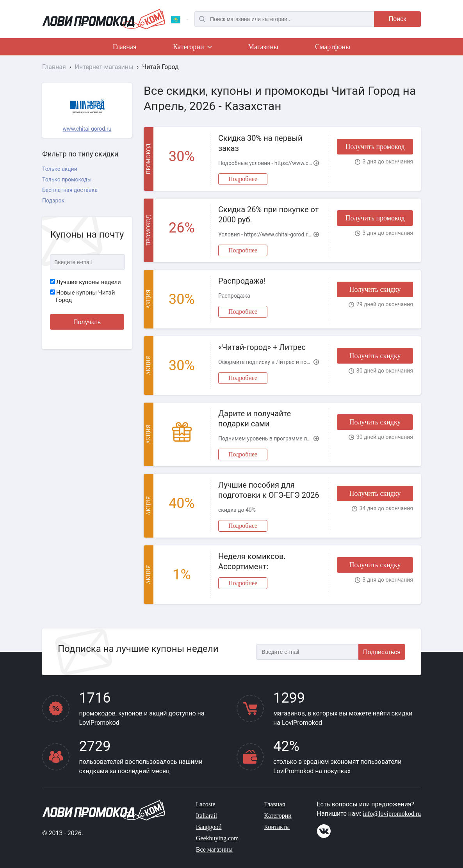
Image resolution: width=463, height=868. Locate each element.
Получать (87, 322)
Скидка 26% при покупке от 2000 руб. (268, 215)
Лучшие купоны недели (85, 282)
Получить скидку (375, 289)
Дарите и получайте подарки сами (255, 419)
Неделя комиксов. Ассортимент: (252, 561)
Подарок (53, 201)
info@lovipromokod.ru (392, 814)
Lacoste (206, 804)
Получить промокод (375, 147)
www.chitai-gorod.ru (87, 129)
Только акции (60, 169)
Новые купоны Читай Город (82, 296)
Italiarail (207, 816)
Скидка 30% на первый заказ (260, 143)
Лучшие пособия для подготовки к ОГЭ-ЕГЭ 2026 (269, 490)
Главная (125, 47)
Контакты (277, 827)
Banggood (209, 827)
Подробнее (243, 179)
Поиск (397, 19)
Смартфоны (333, 47)
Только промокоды (67, 179)
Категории (192, 48)
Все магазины (214, 849)
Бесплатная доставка (70, 190)
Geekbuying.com (217, 838)
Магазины (263, 47)
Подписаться (382, 652)
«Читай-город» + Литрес (262, 347)
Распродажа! (242, 281)
